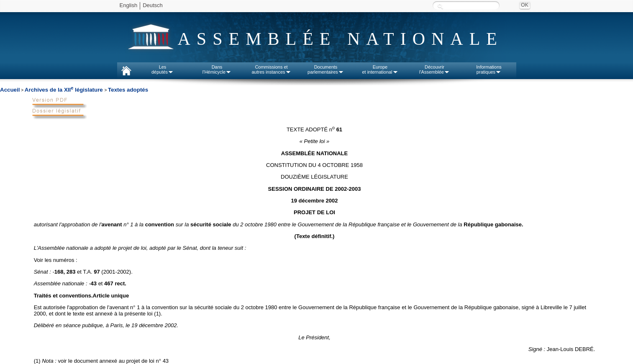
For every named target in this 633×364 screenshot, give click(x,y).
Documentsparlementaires (326, 69)
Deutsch (153, 5)
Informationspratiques (489, 69)
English (129, 5)
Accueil (10, 90)
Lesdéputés (163, 69)
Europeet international (380, 69)
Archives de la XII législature (65, 90)
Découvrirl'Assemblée (434, 69)
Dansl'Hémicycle (217, 69)
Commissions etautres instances (271, 69)
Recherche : (440, 6)
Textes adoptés (128, 90)
